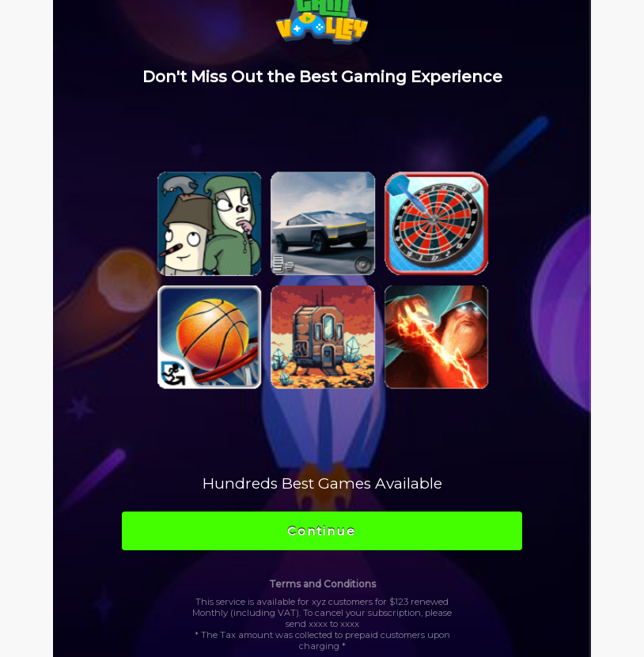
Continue (322, 531)
